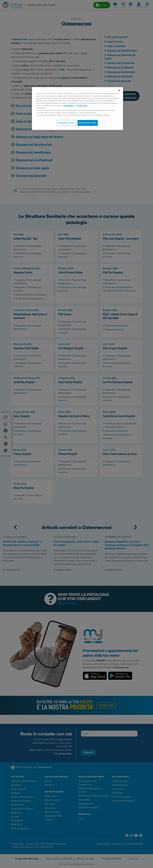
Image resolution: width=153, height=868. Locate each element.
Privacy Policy (82, 106)
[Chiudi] (119, 90)
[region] (77, 109)
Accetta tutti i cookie (88, 123)
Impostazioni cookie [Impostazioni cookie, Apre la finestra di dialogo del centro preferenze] (66, 123)
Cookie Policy (69, 106)
